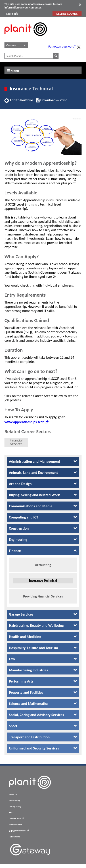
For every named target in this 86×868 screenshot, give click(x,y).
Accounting (43, 566)
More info (12, 14)
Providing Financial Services (43, 598)
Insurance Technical (43, 582)
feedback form (15, 828)
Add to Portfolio (19, 102)
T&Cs (11, 816)
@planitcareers (19, 835)
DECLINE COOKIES (67, 14)
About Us (13, 798)
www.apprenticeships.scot (26, 422)
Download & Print (51, 102)
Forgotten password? (62, 46)
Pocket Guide (16, 822)
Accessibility (14, 804)
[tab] (43, 461)
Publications (14, 841)
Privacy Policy (15, 810)
